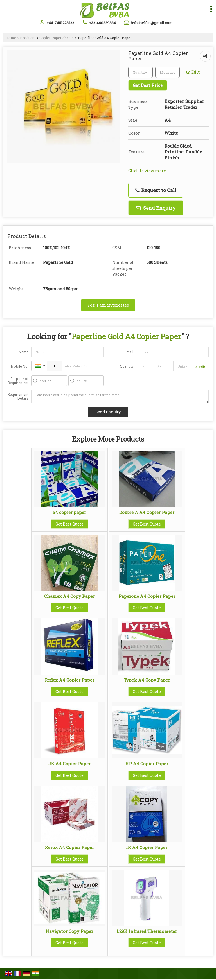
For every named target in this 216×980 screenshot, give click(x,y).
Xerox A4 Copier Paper (69, 847)
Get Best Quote (69, 524)
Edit (193, 72)
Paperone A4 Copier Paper (147, 596)
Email (129, 352)
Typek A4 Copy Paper (147, 680)
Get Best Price (148, 85)
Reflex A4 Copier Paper (69, 680)
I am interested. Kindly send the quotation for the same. (120, 397)
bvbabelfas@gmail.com (152, 23)
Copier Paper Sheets (57, 38)
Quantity (127, 366)
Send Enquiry (156, 208)
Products (28, 38)
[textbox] (167, 72)
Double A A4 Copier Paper (147, 512)
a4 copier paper (69, 512)
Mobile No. (20, 366)
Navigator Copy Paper (69, 931)
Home (11, 38)
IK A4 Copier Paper (147, 847)
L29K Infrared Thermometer (147, 931)
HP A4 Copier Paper (147, 764)
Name (24, 352)
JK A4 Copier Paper (69, 764)
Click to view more (147, 171)
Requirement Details (18, 397)
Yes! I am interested (108, 305)
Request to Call (156, 190)
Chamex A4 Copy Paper (69, 596)
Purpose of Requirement (18, 381)
